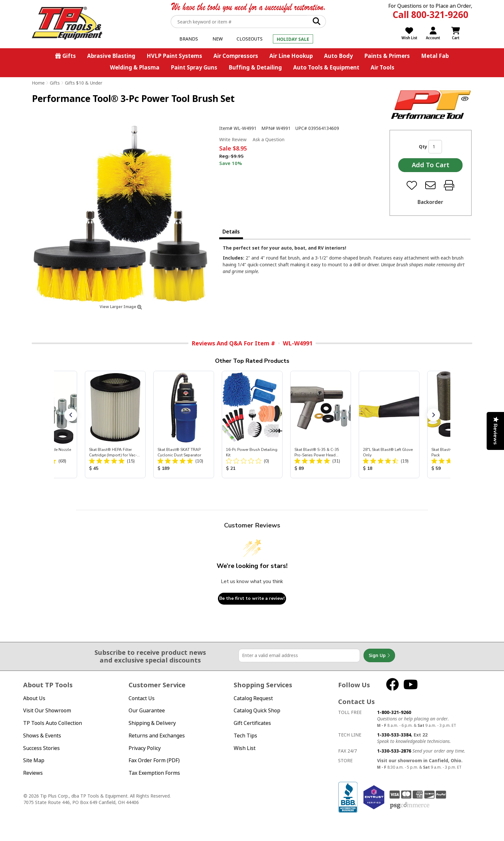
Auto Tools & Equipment (326, 67)
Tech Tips (245, 736)
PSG (410, 806)
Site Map (34, 760)
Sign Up (379, 655)
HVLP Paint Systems (174, 56)
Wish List (245, 748)
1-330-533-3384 (394, 735)
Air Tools (382, 67)
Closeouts (250, 39)
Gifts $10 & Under (84, 83)
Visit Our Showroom (47, 710)
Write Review (233, 139)
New (218, 39)
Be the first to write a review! (252, 598)
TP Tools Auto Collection (53, 723)
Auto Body (338, 56)
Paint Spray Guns (194, 67)
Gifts (69, 56)
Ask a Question (269, 140)
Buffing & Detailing (255, 67)
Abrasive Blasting (111, 56)
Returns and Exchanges (157, 736)
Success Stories (41, 748)
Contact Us (142, 698)
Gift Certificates (252, 723)
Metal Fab (435, 56)
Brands (189, 39)
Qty (423, 146)
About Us (34, 698)
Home (38, 83)
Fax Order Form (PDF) (154, 760)
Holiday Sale (293, 39)
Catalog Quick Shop (257, 710)
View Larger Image (121, 307)
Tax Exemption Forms (154, 773)
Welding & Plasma (135, 67)
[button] (71, 415)
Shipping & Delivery (152, 723)
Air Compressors (236, 56)
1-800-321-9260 (394, 712)
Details (231, 232)
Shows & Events (42, 736)
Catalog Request (253, 698)
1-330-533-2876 (394, 751)
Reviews (33, 773)
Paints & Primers (387, 56)
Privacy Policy (145, 748)
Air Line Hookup (291, 56)
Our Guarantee (147, 710)
